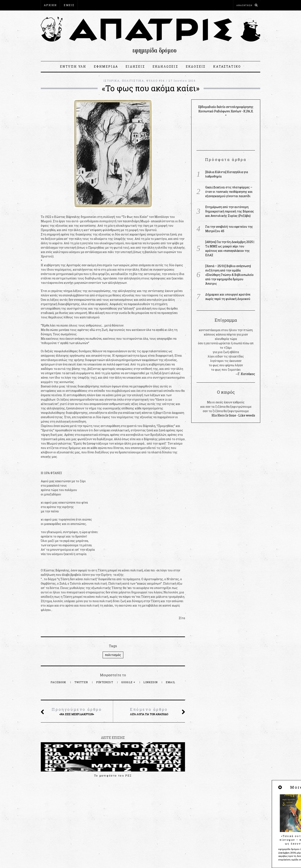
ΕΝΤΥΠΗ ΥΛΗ (73, 66)
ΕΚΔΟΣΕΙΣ (196, 66)
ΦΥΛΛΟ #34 (156, 81)
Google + (129, 682)
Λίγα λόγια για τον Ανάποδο (149, 711)
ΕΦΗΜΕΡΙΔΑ (106, 66)
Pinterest (105, 682)
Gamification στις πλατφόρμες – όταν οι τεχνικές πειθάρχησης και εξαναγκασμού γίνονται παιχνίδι (229, 192)
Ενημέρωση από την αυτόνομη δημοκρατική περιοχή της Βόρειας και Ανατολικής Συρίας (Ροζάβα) (230, 211)
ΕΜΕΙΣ (69, 5)
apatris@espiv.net (54, 827)
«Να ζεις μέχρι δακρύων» (77, 711)
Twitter (82, 682)
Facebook (59, 682)
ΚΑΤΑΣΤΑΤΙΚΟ (227, 66)
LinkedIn (151, 682)
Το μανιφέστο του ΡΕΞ (63, 775)
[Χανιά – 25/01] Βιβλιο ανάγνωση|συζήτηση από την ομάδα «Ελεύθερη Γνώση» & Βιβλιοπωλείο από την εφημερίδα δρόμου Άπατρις (229, 275)
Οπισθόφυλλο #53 (113, 775)
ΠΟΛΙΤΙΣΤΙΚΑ (133, 81)
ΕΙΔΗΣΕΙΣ (135, 66)
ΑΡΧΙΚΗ (50, 5)
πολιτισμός (113, 655)
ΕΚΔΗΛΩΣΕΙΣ (165, 66)
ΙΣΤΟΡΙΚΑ (112, 81)
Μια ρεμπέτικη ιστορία (163, 775)
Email (170, 682)
